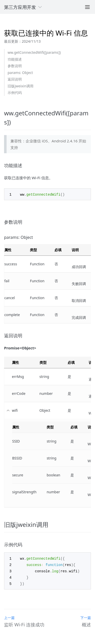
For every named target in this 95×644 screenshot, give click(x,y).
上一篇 (9, 616)
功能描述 (15, 59)
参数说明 (15, 66)
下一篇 (86, 616)
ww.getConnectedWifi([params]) (34, 52)
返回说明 (15, 79)
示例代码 (15, 93)
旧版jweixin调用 (21, 86)
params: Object (20, 73)
